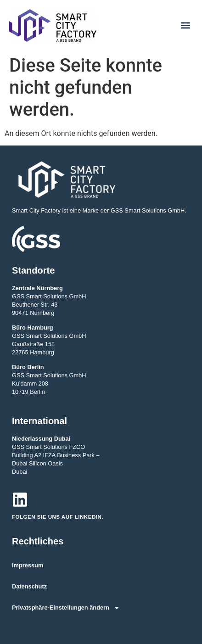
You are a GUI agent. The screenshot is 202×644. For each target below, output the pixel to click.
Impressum (28, 565)
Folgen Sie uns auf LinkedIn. (58, 517)
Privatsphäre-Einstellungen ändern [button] (66, 608)
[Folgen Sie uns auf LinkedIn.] (20, 500)
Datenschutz (29, 586)
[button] (185, 25)
